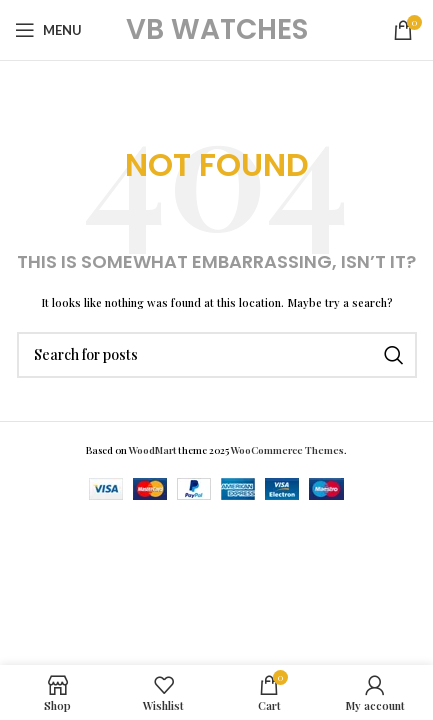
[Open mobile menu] (48, 30)
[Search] (217, 355)
